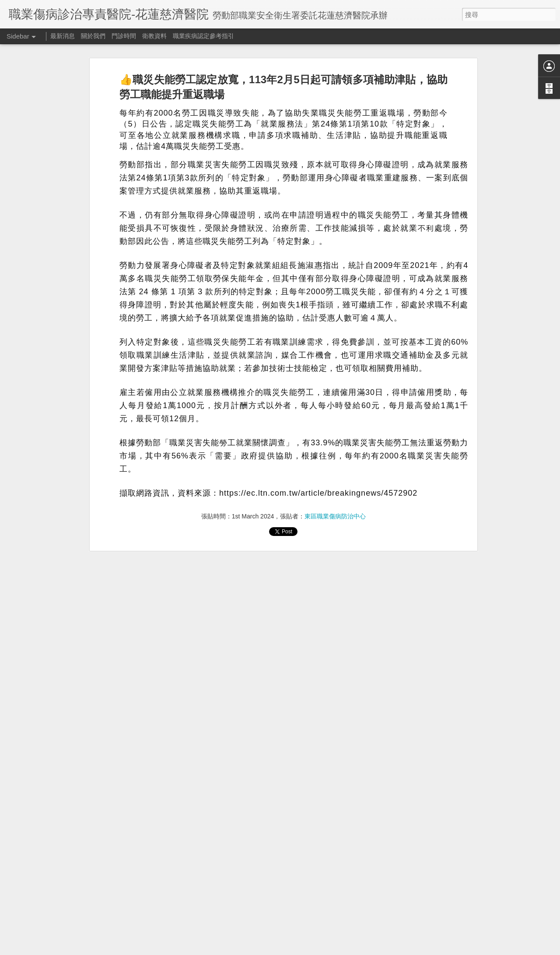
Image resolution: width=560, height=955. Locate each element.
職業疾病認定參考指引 (203, 36)
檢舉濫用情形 (348, 949)
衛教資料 (154, 36)
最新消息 (63, 36)
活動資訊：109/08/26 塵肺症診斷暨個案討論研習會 (81, 940)
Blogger (322, 949)
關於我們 (93, 36)
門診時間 (124, 36)
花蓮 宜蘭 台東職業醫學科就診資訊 (62, 861)
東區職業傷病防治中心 (335, 453)
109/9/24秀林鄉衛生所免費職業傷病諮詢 (68, 881)
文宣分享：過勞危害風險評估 (56, 901)
